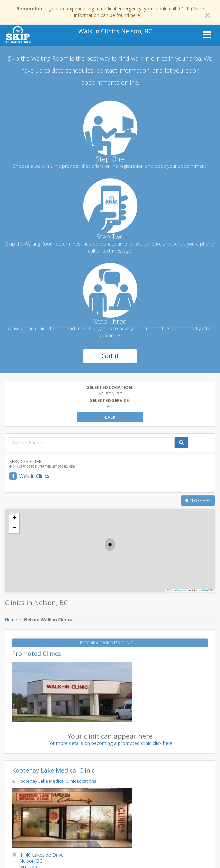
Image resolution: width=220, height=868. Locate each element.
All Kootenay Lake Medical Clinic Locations (54, 781)
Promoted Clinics (36, 654)
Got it (110, 356)
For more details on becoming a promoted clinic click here (110, 743)
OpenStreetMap (178, 590)
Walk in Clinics (34, 476)
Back (110, 417)
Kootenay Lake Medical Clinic (53, 770)
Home (11, 619)
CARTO (209, 590)
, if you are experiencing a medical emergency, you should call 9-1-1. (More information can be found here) (110, 12)
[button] (110, 545)
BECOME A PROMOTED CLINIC (107, 643)
